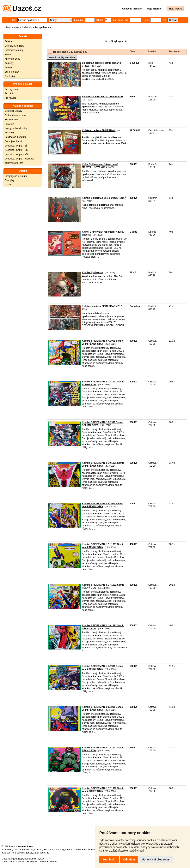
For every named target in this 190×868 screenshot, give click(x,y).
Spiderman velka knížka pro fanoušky (103, 97)
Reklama (48, 850)
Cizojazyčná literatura (16, 176)
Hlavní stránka (12, 27)
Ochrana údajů (73, 850)
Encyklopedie (12, 120)
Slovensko (32, 862)
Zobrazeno (174, 51)
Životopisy (10, 76)
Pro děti (9, 93)
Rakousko (52, 862)
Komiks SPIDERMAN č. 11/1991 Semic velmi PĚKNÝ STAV (103, 546)
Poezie (8, 68)
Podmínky (59, 850)
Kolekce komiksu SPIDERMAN (99, 130)
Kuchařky (9, 133)
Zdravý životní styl (14, 163)
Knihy (25, 27)
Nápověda (7, 850)
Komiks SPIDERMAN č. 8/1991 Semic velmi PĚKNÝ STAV (102, 709)
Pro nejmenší (12, 89)
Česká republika (17, 862)
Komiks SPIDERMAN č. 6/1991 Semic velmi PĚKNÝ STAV (102, 505)
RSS (84, 850)
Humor (8, 55)
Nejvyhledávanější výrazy (31, 859)
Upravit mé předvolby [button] (156, 859)
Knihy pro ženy (12, 59)
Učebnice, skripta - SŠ (16, 150)
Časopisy (9, 180)
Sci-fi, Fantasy (12, 72)
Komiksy (9, 63)
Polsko (42, 862)
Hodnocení (28, 850)
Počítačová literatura (15, 137)
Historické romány (14, 50)
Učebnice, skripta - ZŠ (16, 146)
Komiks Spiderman (92, 272)
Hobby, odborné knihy (16, 128)
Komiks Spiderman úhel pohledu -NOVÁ (104, 198)
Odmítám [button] (129, 859)
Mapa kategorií (9, 859)
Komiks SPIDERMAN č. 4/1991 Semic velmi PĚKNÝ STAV (102, 342)
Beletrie (9, 41)
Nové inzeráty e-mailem (62, 57)
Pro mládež (11, 98)
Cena (132, 51)
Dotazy (17, 850)
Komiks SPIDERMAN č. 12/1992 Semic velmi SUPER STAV (103, 790)
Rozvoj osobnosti (13, 141)
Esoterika (9, 124)
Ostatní (8, 185)
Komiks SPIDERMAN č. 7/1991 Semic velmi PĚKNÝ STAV (102, 668)
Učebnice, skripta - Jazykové (19, 159)
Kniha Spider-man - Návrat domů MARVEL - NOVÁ (100, 166)
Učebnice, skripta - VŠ (16, 154)
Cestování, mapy (13, 111)
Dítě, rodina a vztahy (15, 115)
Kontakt (38, 850)
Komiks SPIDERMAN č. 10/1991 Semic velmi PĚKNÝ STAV (103, 464)
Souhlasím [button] (109, 859)
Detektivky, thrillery (14, 46)
